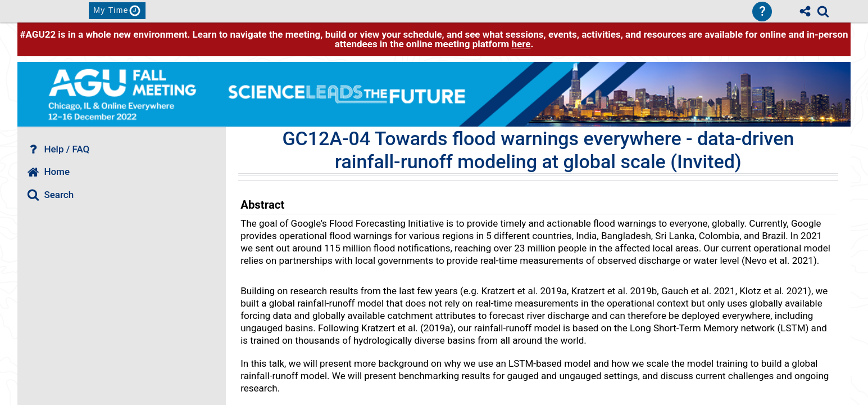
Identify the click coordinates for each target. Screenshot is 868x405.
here (521, 44)
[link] (823, 11)
